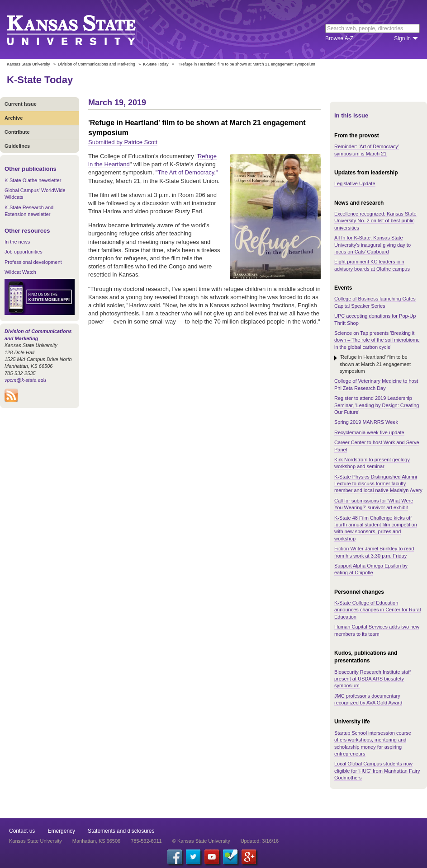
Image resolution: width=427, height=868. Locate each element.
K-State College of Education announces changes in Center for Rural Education (377, 610)
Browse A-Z (339, 38)
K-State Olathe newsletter (33, 180)
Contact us (22, 831)
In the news (17, 242)
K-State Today (156, 64)
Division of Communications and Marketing (97, 64)
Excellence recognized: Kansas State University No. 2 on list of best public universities (375, 221)
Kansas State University (83, 29)
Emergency (61, 831)
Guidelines (17, 146)
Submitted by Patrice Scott (123, 142)
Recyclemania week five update (369, 432)
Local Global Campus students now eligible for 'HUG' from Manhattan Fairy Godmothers (377, 771)
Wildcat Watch (20, 272)
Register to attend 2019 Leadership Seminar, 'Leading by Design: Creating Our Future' (377, 405)
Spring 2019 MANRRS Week (366, 422)
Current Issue (21, 104)
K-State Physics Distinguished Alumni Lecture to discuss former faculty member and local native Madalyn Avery (378, 484)
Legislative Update (355, 183)
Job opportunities (24, 252)
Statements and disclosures (121, 831)
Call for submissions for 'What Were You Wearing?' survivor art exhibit (374, 504)
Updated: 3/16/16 (260, 841)
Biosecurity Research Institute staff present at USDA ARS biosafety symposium (372, 679)
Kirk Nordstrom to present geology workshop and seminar (372, 463)
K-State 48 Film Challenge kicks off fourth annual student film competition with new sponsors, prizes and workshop (376, 528)
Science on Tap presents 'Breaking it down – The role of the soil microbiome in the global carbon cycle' (377, 340)
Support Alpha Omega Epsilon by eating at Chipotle (371, 569)
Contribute (17, 132)
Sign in (402, 38)
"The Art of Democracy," (187, 172)
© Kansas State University (201, 841)
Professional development (33, 262)
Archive (14, 118)
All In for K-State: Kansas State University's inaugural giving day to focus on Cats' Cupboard (372, 245)
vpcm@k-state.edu (25, 380)
